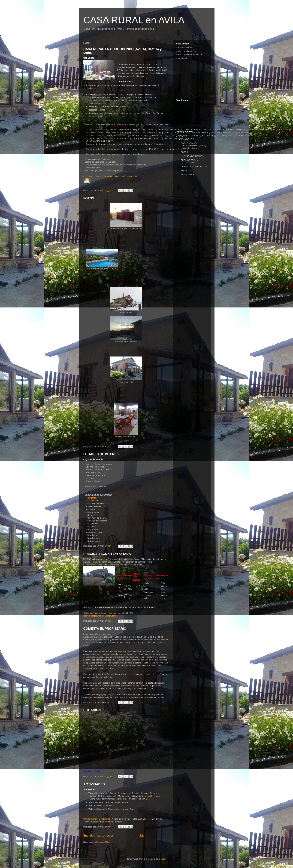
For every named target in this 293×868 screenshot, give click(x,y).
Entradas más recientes (98, 836)
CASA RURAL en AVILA (134, 20)
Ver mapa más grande (92, 772)
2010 (182, 136)
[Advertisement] (192, 79)
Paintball (148, 796)
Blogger (162, 859)
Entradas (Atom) (104, 842)
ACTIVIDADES (94, 784)
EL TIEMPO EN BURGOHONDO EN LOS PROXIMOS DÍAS (111, 176)
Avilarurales (184, 58)
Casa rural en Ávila (187, 51)
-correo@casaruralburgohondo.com (100, 616)
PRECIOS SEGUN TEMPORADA (107, 554)
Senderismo (104, 819)
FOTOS (89, 198)
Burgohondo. (93, 498)
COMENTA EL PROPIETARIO (105, 629)
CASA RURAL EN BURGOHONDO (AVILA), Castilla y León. (194, 146)
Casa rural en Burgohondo (190, 55)
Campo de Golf (90, 819)
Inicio (141, 836)
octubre (185, 140)
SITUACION (92, 710)
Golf (115, 796)
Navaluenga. (93, 501)
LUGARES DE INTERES (101, 454)
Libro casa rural (185, 48)
